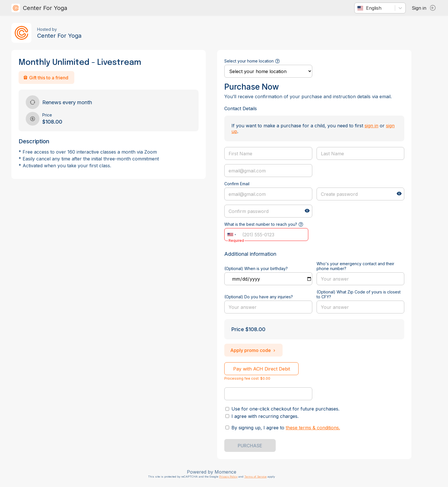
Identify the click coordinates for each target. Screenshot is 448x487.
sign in (371, 126)
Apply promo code (253, 350)
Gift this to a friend (46, 78)
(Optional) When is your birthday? (256, 268)
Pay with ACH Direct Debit (262, 369)
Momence (225, 472)
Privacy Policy (228, 477)
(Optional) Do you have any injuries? (259, 297)
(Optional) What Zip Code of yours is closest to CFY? (359, 294)
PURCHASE (250, 446)
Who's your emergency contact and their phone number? (355, 266)
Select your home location (249, 61)
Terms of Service (255, 477)
